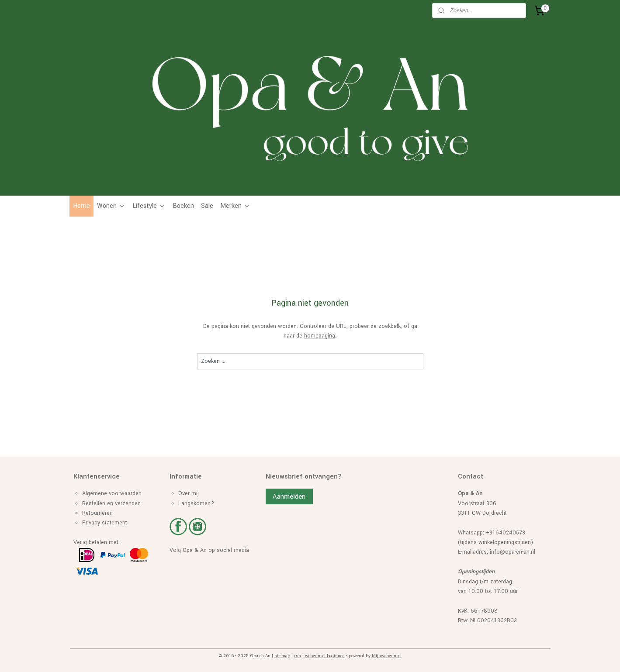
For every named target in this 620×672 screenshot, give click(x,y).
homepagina (320, 336)
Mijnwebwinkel (387, 656)
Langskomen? (196, 503)
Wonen (111, 206)
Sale (207, 206)
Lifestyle (149, 206)
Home (81, 206)
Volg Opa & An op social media (209, 550)
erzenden (129, 503)
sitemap (282, 656)
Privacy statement (105, 523)
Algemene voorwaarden (112, 493)
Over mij (189, 493)
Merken (235, 206)
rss (298, 656)
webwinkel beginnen (325, 656)
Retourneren (97, 513)
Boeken (183, 206)
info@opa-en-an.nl (513, 552)
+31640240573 (506, 533)
